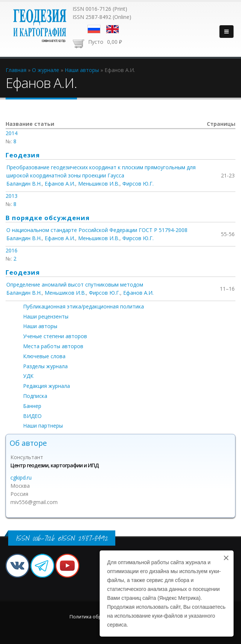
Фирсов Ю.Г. (138, 184)
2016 (12, 250)
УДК (28, 376)
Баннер (32, 406)
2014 (12, 133)
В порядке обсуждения (48, 218)
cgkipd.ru (21, 478)
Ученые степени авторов (55, 336)
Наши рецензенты (46, 316)
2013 (12, 196)
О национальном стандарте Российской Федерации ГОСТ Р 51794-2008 (97, 230)
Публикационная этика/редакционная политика (83, 306)
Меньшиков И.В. (99, 184)
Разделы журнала (45, 366)
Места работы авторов (53, 346)
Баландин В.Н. (24, 184)
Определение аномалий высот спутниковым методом (75, 285)
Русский (94, 29)
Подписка (35, 396)
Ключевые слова (44, 356)
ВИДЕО (32, 416)
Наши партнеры (43, 426)
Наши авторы (40, 326)
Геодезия (23, 155)
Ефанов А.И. (60, 184)
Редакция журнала (46, 386)
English (113, 29)
